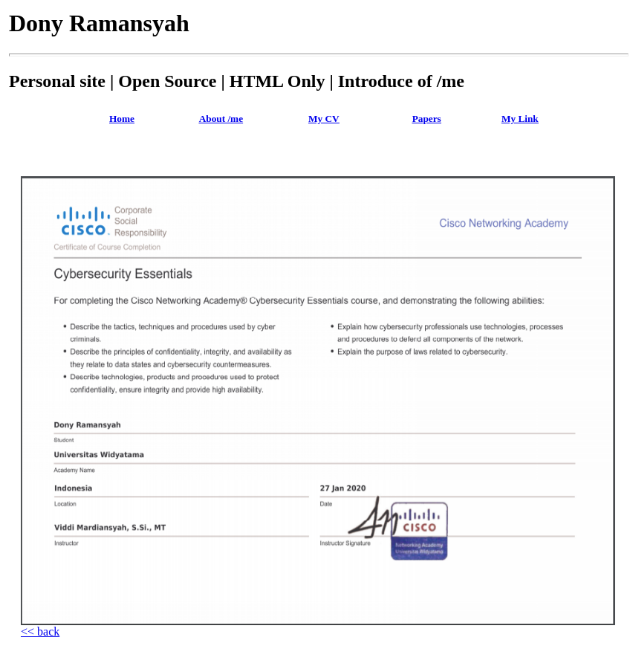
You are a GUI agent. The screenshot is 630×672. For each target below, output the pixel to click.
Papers (427, 119)
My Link (520, 119)
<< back (40, 631)
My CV (324, 119)
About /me (221, 119)
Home (122, 119)
